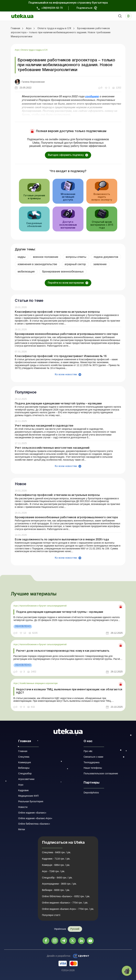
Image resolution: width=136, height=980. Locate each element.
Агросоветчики (26, 779)
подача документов (106, 257)
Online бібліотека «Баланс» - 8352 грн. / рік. (66, 896)
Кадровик (23, 790)
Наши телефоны (93, 768)
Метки (22, 829)
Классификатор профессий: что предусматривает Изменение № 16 (61, 356)
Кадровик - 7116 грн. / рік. (56, 859)
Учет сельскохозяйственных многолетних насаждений (52, 448)
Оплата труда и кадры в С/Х (34, 50)
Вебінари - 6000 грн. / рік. (56, 890)
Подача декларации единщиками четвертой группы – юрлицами (58, 404)
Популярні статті (51, 915)
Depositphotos (91, 793)
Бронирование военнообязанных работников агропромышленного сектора (66, 334)
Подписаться (84, 8)
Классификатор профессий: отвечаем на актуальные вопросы (57, 312)
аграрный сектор (75, 264)
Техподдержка (92, 762)
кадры (22, 257)
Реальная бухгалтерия (31, 801)
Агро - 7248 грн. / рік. (53, 871)
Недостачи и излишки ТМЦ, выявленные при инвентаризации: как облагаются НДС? (69, 691)
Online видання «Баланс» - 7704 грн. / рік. (65, 903)
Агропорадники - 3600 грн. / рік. (59, 884)
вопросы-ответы (76, 257)
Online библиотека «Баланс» (34, 824)
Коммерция (25, 762)
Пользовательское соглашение (101, 773)
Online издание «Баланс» (32, 813)
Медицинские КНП (28, 796)
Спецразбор (25, 773)
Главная (23, 751)
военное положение (46, 257)
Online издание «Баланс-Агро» (35, 818)
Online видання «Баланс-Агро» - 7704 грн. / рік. (68, 909)
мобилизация (26, 272)
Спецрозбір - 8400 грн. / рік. (57, 878)
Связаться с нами (93, 757)
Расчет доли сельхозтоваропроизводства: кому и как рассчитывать (63, 651)
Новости (23, 807)
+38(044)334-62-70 (52, 8)
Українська (60, 929)
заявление (100, 264)
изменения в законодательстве (37, 264)
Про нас (88, 751)
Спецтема (24, 757)
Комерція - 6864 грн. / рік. (56, 865)
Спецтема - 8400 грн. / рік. (56, 852)
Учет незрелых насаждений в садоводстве (44, 426)
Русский (75, 929)
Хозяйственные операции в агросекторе (39, 683)
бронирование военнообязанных (63, 272)
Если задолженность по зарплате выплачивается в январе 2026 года (62, 540)
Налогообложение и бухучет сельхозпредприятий (43, 606)
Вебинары (24, 768)
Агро (17, 50)
